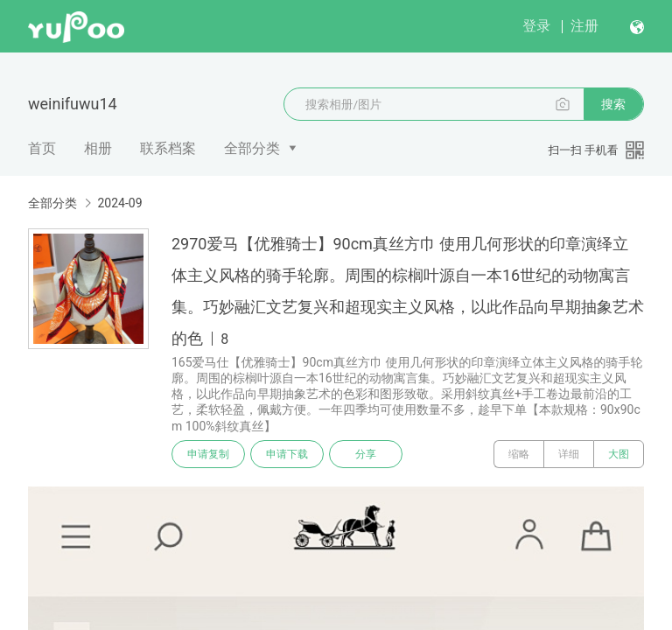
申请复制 (208, 454)
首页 (42, 148)
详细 (569, 454)
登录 (536, 26)
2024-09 (119, 203)
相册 (98, 148)
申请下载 (287, 454)
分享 (366, 454)
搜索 (613, 104)
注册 (584, 26)
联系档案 (168, 148)
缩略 (519, 454)
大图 (619, 454)
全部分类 (252, 148)
